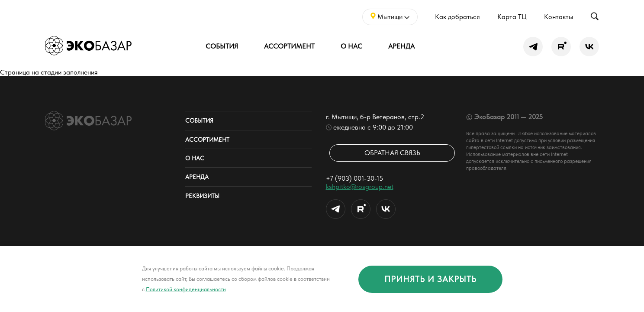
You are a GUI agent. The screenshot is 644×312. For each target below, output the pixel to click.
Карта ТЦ (512, 17)
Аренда (401, 46)
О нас (351, 46)
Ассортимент (289, 46)
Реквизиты (202, 196)
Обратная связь (392, 153)
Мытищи (390, 17)
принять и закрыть (430, 279)
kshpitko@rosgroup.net (360, 187)
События (222, 46)
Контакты (559, 17)
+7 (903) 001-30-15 (354, 178)
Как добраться (457, 17)
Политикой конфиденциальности (186, 289)
